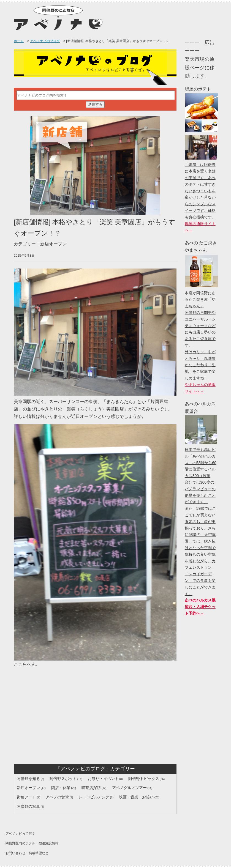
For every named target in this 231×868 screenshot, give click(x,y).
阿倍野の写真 (28, 806)
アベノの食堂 (57, 797)
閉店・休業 (61, 788)
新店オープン (28, 788)
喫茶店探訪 (91, 788)
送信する (95, 104)
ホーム (19, 41)
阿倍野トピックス (144, 779)
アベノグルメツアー (129, 788)
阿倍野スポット (63, 779)
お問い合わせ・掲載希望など (27, 853)
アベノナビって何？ (20, 834)
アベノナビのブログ (45, 41)
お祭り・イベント (103, 779)
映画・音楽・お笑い (136, 797)
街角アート (26, 797)
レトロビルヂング (94, 797)
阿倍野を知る (28, 779)
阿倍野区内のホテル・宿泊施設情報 (32, 843)
